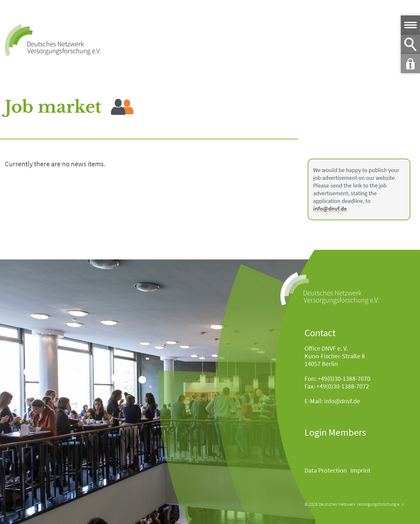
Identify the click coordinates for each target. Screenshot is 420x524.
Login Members (335, 432)
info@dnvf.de (330, 209)
